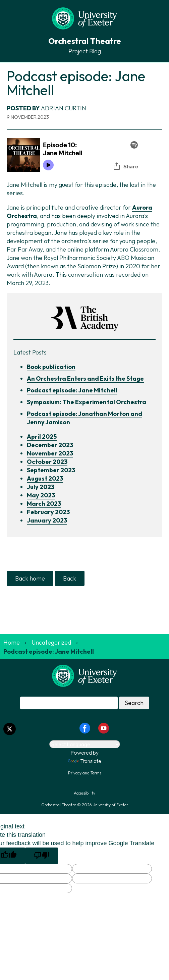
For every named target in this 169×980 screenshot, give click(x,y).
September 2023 (51, 470)
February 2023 (48, 512)
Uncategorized (51, 642)
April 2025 (42, 437)
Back (70, 578)
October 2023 (47, 462)
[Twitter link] (10, 729)
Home (12, 642)
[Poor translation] (42, 856)
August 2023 (45, 478)
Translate (84, 761)
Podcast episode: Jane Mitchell (72, 390)
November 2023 (50, 453)
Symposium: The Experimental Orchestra (87, 402)
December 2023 (50, 445)
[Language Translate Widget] (85, 744)
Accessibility (84, 793)
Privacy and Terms (85, 773)
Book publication (51, 367)
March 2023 (44, 504)
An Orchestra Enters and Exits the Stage (85, 378)
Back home (30, 578)
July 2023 (41, 487)
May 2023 (41, 495)
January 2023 (47, 520)
